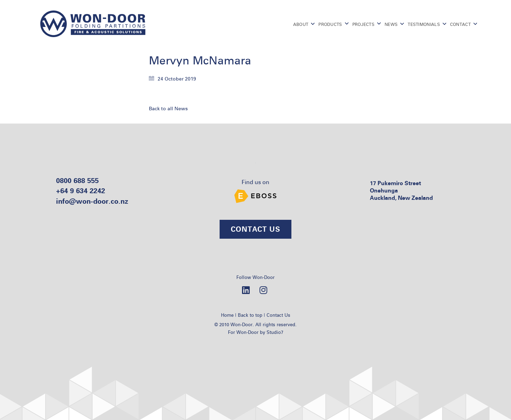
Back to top (250, 315)
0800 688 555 (77, 180)
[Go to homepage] (93, 24)
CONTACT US (255, 229)
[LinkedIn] (246, 290)
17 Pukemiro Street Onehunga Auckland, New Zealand (401, 191)
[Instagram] (263, 290)
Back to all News (168, 108)
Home (227, 315)
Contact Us (278, 315)
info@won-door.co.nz (92, 201)
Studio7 (275, 332)
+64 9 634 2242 (81, 191)
